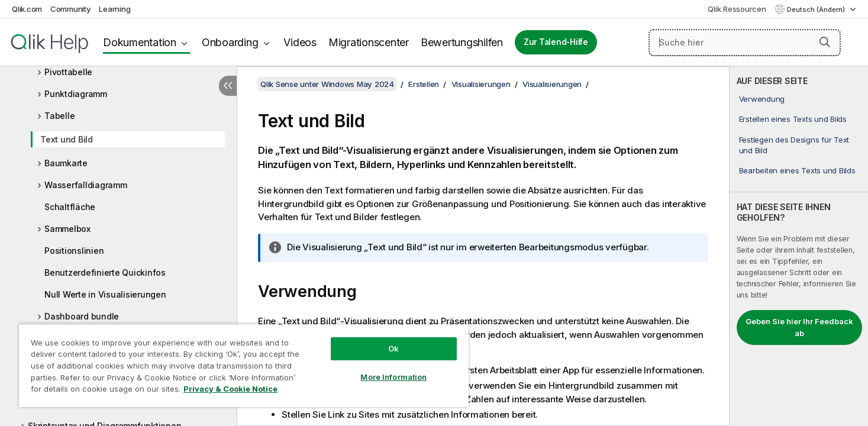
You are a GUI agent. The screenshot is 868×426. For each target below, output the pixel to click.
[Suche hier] (745, 43)
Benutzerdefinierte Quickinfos (105, 272)
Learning (114, 9)
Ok (393, 348)
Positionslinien (74, 251)
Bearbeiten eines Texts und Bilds (797, 170)
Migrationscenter (369, 42)
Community (71, 9)
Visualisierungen (481, 84)
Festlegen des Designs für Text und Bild (794, 145)
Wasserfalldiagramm (86, 185)
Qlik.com (27, 9)
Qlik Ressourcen (737, 9)
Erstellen (424, 84)
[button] (825, 42)
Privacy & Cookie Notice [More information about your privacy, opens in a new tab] (230, 389)
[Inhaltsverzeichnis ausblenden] (228, 86)
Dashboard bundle (82, 316)
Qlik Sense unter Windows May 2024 (327, 84)
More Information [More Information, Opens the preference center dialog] (393, 377)
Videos (300, 42)
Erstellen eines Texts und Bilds (793, 119)
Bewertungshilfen (462, 42)
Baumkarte (66, 163)
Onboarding (230, 42)
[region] (244, 365)
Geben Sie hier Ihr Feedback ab (799, 327)
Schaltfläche (70, 207)
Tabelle (59, 116)
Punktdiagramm (76, 94)
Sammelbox (67, 229)
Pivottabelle (68, 72)
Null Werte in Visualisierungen (105, 294)
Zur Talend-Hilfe (556, 42)
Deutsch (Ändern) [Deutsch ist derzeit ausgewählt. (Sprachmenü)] (817, 9)
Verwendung (762, 99)
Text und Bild (67, 139)
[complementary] (799, 246)
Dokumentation (140, 42)
